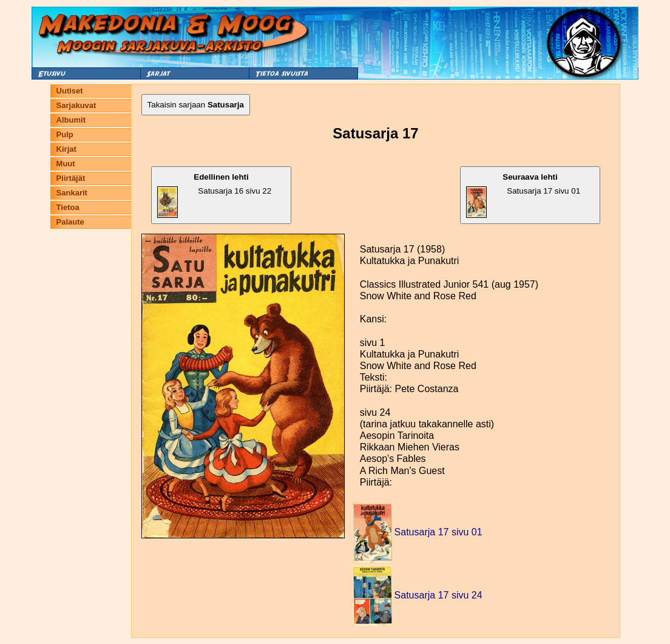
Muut (66, 164)
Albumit (71, 120)
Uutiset (70, 91)
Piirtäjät (71, 178)
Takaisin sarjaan (196, 105)
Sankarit (72, 193)
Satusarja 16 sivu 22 (215, 195)
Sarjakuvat (76, 105)
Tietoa (68, 207)
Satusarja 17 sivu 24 (438, 595)
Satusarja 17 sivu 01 (523, 195)
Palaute (70, 222)
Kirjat (66, 149)
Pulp (65, 134)
